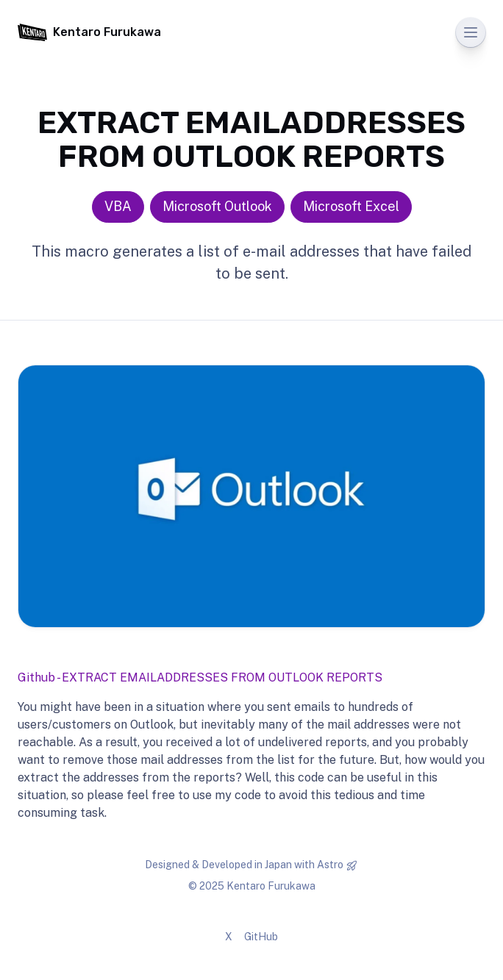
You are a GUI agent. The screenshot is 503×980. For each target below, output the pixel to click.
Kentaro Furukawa (89, 32)
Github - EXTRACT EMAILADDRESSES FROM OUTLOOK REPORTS (200, 677)
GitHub (261, 937)
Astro (330, 865)
